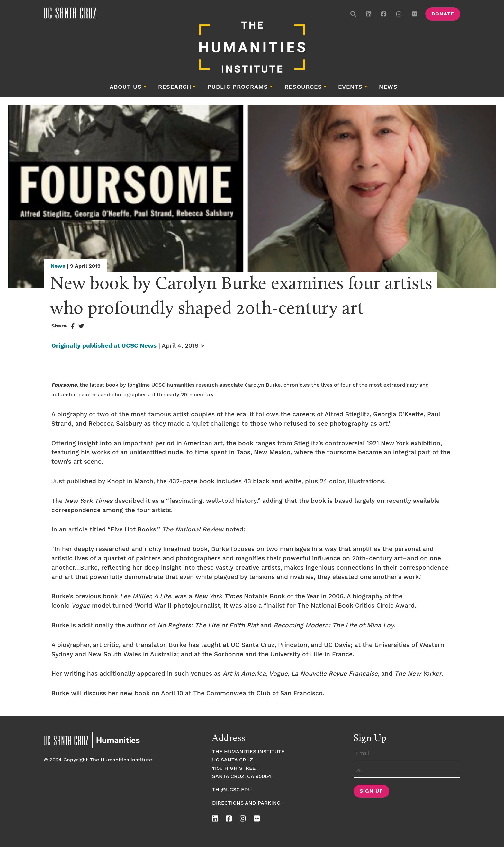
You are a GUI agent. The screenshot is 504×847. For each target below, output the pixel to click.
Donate (443, 14)
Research (175, 87)
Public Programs (238, 87)
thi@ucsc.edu (232, 790)
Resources (303, 87)
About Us (126, 87)
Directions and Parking (246, 803)
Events (350, 87)
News (388, 87)
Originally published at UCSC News (104, 346)
